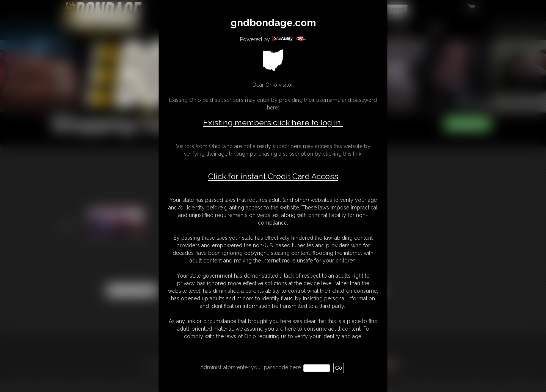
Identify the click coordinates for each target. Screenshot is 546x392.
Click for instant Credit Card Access (273, 176)
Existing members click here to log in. (273, 123)
